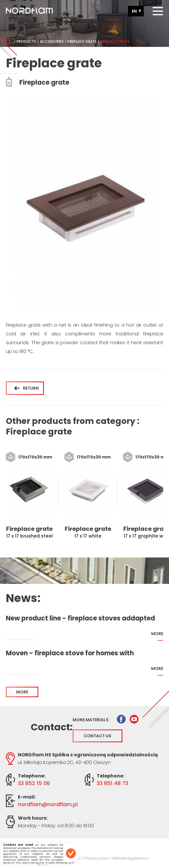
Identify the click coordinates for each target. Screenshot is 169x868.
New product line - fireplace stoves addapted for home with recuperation (80, 618)
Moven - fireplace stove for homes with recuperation (70, 653)
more (157, 636)
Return (26, 388)
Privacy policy (97, 858)
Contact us (98, 736)
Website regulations (130, 858)
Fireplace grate (82, 42)
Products (26, 42)
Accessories (52, 42)
